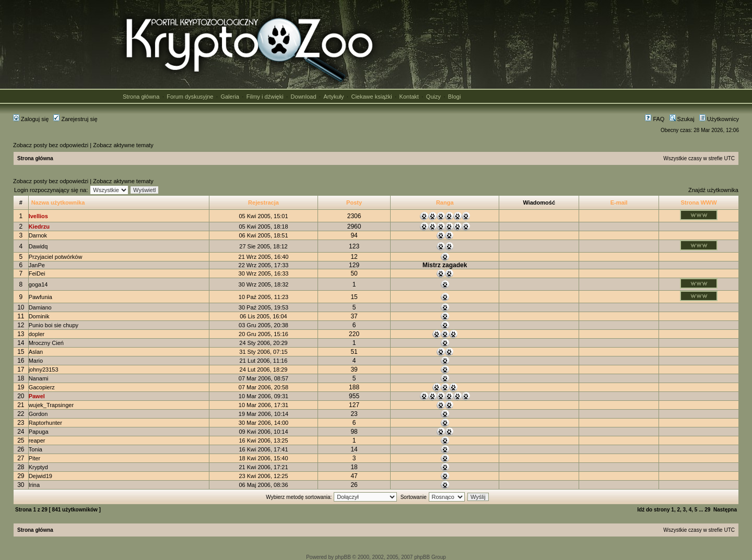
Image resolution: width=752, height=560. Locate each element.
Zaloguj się (31, 119)
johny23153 (44, 370)
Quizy (433, 97)
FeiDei (37, 273)
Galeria (230, 97)
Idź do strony (653, 510)
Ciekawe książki (371, 97)
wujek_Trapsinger (51, 405)
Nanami (39, 378)
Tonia (36, 449)
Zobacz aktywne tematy (123, 145)
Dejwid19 (40, 476)
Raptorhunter (45, 423)
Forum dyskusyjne (190, 97)
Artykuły (333, 97)
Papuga (39, 432)
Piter (35, 458)
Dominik (39, 316)
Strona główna (141, 97)
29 (707, 510)
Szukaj (682, 119)
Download (304, 97)
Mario (36, 361)
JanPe (37, 265)
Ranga (445, 202)
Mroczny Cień (46, 343)
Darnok (38, 235)
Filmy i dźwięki (265, 97)
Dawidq (38, 246)
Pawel (37, 396)
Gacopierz (42, 387)
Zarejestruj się (75, 119)
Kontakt (409, 97)
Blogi (454, 97)
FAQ (655, 119)
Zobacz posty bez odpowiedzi (51, 145)
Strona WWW (699, 202)
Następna (725, 510)
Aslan (36, 352)
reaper (37, 440)
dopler (37, 334)
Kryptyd (38, 467)
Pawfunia (40, 297)
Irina (34, 485)
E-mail (619, 202)
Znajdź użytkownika (713, 190)
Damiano (40, 307)
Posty (354, 202)
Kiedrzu (39, 227)
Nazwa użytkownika (58, 202)
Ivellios (38, 216)
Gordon (38, 414)
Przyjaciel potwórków (56, 257)
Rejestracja (263, 202)
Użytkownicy (719, 119)
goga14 (38, 284)
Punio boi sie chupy (54, 325)
